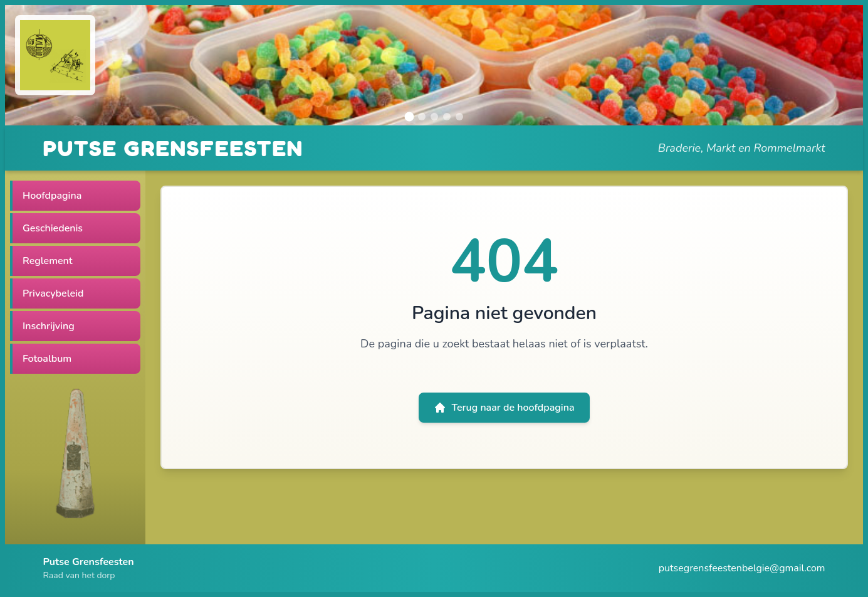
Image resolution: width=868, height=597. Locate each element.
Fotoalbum (47, 359)
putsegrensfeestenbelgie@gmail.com (742, 568)
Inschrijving (49, 326)
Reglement (48, 261)
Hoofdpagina (52, 196)
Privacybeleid (53, 293)
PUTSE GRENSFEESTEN (173, 148)
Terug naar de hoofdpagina (504, 408)
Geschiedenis (53, 228)
